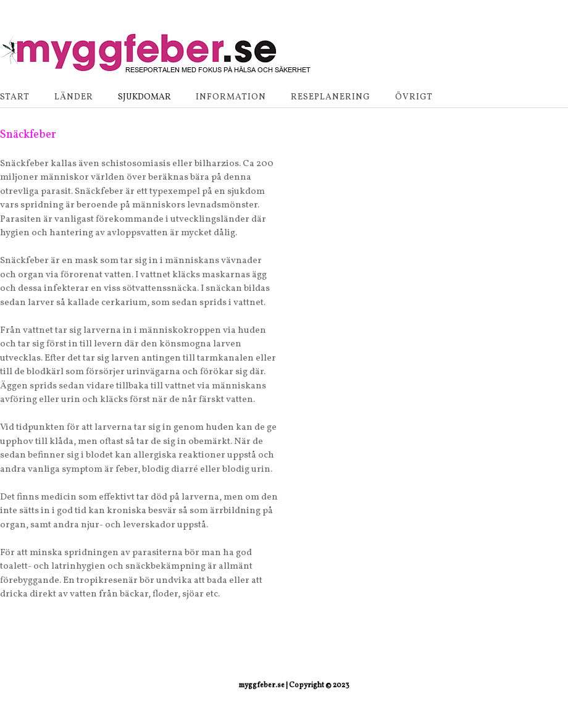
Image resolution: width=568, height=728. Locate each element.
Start (15, 97)
